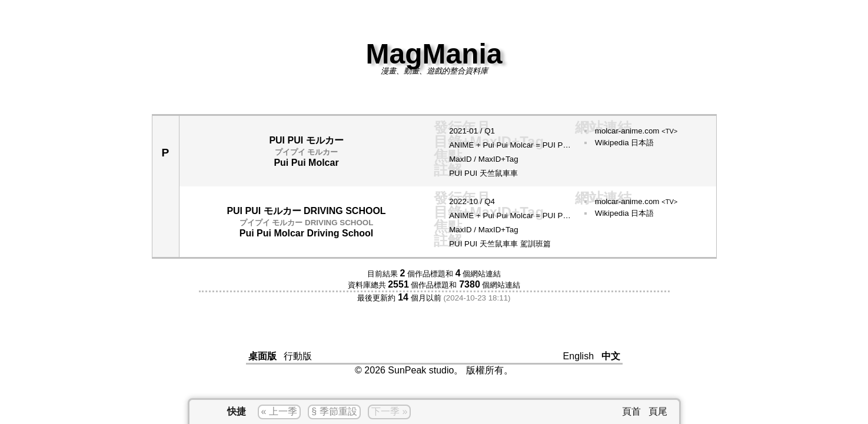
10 (473, 201)
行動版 (298, 356)
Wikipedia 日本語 (624, 143)
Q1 (490, 131)
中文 (611, 356)
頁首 (631, 411)
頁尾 (658, 411)
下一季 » (389, 411)
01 (473, 131)
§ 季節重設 (334, 411)
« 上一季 (279, 411)
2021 (458, 131)
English (578, 356)
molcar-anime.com (636, 131)
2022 (458, 201)
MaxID (460, 159)
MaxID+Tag (498, 159)
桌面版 (262, 356)
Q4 (490, 201)
